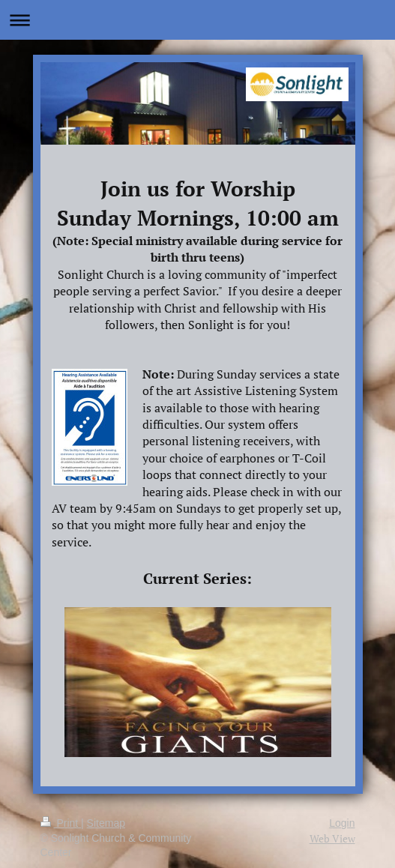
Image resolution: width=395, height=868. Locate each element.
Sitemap (106, 823)
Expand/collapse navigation (197, 20)
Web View (332, 838)
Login (342, 823)
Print (61, 823)
